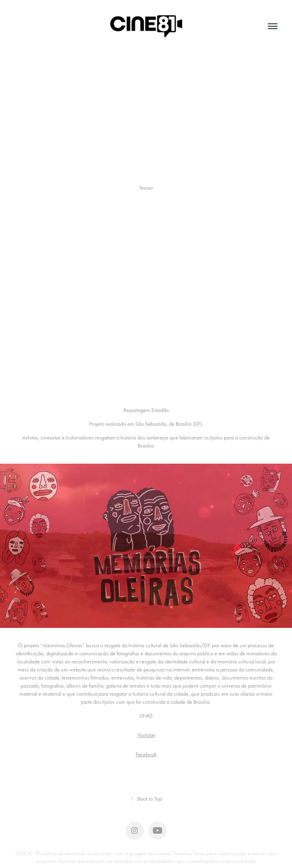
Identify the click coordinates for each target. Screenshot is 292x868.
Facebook (146, 754)
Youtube (146, 735)
